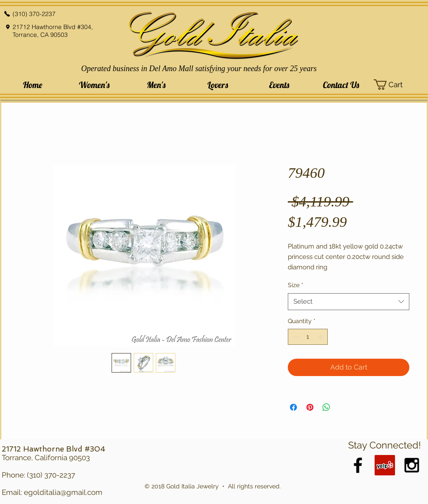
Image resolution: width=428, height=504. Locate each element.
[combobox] (349, 302)
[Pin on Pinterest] (310, 407)
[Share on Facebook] (293, 407)
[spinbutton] (308, 337)
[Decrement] (295, 337)
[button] (94, 85)
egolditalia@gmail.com (63, 492)
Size (296, 285)
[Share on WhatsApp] (326, 407)
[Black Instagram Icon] (412, 465)
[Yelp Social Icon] (385, 465)
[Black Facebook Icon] (358, 465)
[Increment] (321, 337)
